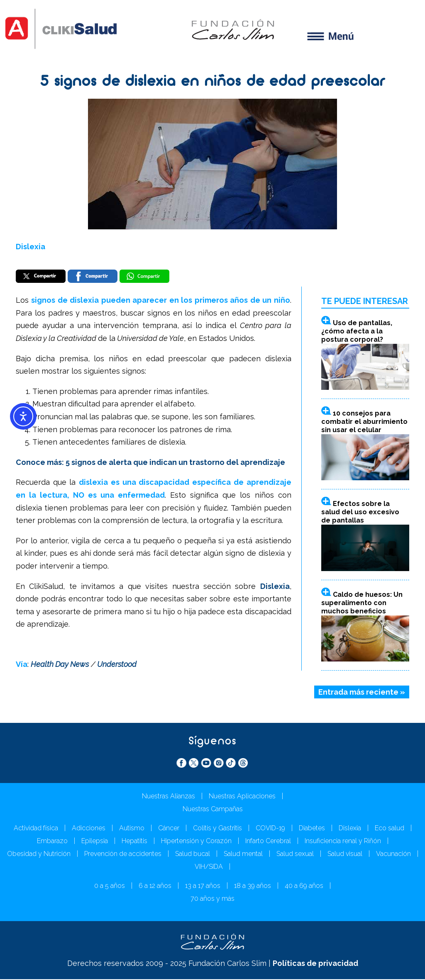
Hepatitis (134, 842)
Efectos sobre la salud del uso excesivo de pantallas (360, 513)
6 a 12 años (155, 886)
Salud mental (243, 855)
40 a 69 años (304, 886)
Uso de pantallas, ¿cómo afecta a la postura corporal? (357, 332)
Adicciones (89, 829)
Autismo (132, 829)
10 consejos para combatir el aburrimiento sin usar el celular (364, 422)
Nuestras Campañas (213, 810)
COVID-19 (270, 829)
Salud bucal (193, 855)
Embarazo (52, 842)
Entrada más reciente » (362, 693)
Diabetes (312, 829)
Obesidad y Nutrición (39, 855)
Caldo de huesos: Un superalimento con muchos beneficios (362, 603)
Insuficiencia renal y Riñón (343, 842)
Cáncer (169, 829)
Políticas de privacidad (315, 964)
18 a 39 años (253, 886)
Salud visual (345, 855)
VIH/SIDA (209, 867)
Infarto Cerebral (268, 842)
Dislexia (31, 247)
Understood (117, 665)
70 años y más (212, 899)
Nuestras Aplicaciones (242, 797)
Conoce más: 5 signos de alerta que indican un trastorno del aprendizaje (150, 463)
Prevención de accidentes (123, 855)
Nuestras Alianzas (169, 797)
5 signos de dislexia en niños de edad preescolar (212, 82)
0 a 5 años (110, 886)
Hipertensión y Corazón (196, 842)
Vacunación (393, 855)
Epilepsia (95, 842)
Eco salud (390, 829)
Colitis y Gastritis (217, 829)
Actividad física (36, 829)
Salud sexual (295, 855)
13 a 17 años (203, 886)
